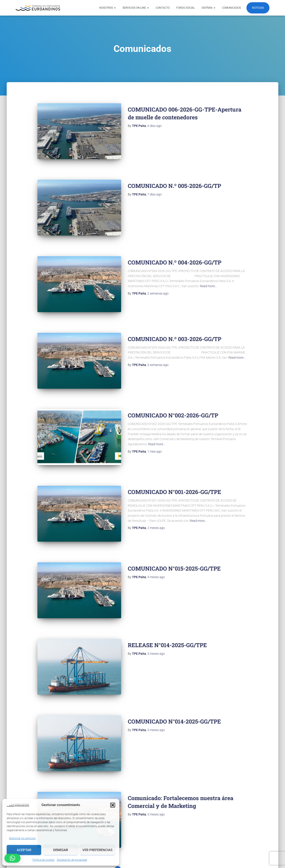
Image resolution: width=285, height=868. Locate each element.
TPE (180, 858)
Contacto (163, 8)
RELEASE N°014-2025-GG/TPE (167, 604)
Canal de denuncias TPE (244, 847)
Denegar (61, 850)
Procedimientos (187, 847)
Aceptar (24, 850)
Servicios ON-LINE (136, 8)
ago (155, 126)
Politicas (135, 847)
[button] (113, 805)
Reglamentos (159, 847)
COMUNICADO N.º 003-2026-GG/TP (175, 321)
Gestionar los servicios (22, 838)
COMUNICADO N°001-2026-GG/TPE (174, 463)
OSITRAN (208, 8)
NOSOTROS (108, 8)
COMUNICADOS (231, 8)
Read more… (208, 274)
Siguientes (159, 811)
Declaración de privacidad (72, 860)
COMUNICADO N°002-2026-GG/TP (173, 392)
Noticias (258, 8)
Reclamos (213, 847)
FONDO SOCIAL (186, 8)
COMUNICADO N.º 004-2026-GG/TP (175, 251)
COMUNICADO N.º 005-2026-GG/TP (174, 180)
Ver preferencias (97, 850)
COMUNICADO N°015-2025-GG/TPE (174, 534)
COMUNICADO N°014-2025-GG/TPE (174, 675)
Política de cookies (44, 860)
